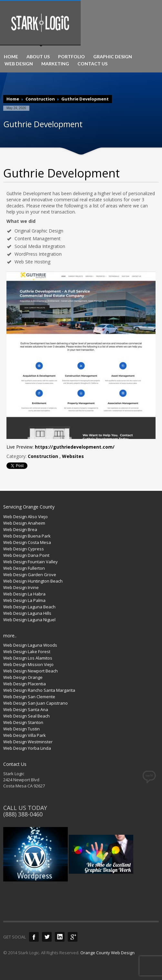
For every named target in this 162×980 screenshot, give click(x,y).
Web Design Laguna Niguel (29, 620)
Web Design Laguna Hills (27, 613)
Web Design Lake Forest (27, 652)
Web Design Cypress (24, 549)
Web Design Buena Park (27, 536)
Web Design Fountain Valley (30, 562)
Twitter (47, 937)
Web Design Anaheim (24, 523)
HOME (11, 57)
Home (13, 99)
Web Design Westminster (28, 742)
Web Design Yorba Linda (27, 748)
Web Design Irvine (21, 587)
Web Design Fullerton (24, 568)
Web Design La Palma (24, 600)
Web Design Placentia (25, 684)
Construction (40, 99)
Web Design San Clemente (29, 697)
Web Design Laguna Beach (29, 607)
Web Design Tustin (21, 729)
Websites (73, 456)
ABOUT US (38, 57)
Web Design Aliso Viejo (25, 517)
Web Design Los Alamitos (28, 658)
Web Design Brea (20, 529)
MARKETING (55, 64)
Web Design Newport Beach (30, 671)
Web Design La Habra (24, 594)
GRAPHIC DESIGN (113, 57)
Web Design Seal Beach (26, 716)
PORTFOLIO (71, 57)
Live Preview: (61, 447)
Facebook (34, 937)
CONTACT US (92, 64)
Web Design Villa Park (25, 735)
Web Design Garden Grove (30, 575)
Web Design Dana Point (26, 555)
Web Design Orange (23, 677)
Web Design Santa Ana (26, 709)
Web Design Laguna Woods (30, 645)
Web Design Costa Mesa (27, 542)
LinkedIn (60, 937)
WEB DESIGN (19, 64)
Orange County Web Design (107, 953)
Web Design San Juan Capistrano (35, 703)
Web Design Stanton (23, 722)
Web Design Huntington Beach (33, 581)
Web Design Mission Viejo (28, 664)
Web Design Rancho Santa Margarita (39, 690)
